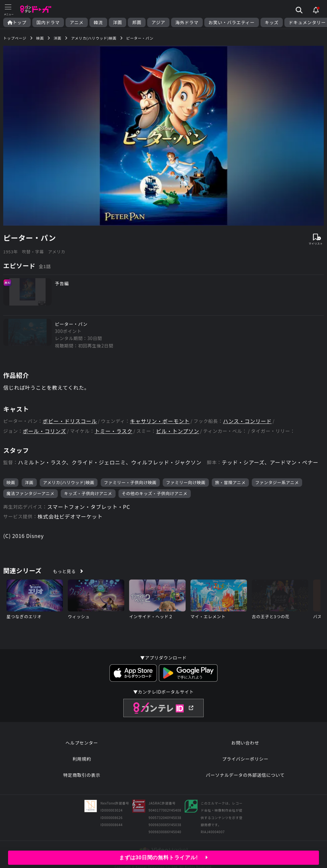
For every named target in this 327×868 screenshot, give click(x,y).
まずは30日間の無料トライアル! (163, 858)
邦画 (137, 22)
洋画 (118, 22)
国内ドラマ (48, 22)
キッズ (272, 22)
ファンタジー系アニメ (277, 482)
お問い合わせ (245, 743)
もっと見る (64, 571)
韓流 (98, 22)
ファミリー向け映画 (186, 482)
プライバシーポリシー (245, 759)
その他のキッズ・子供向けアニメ (155, 493)
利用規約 (82, 759)
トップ (17, 22)
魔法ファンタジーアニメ (31, 493)
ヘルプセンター (82, 743)
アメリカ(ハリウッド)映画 (69, 482)
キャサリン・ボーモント (160, 421)
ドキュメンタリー (307, 22)
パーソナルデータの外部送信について (245, 775)
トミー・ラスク (113, 431)
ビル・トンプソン (178, 431)
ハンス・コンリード (247, 421)
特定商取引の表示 (82, 775)
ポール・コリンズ (45, 431)
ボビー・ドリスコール (70, 421)
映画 (11, 482)
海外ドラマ (187, 22)
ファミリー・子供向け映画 (130, 482)
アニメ (77, 22)
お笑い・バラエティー (232, 22)
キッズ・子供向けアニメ (88, 493)
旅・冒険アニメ (230, 482)
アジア (158, 22)
